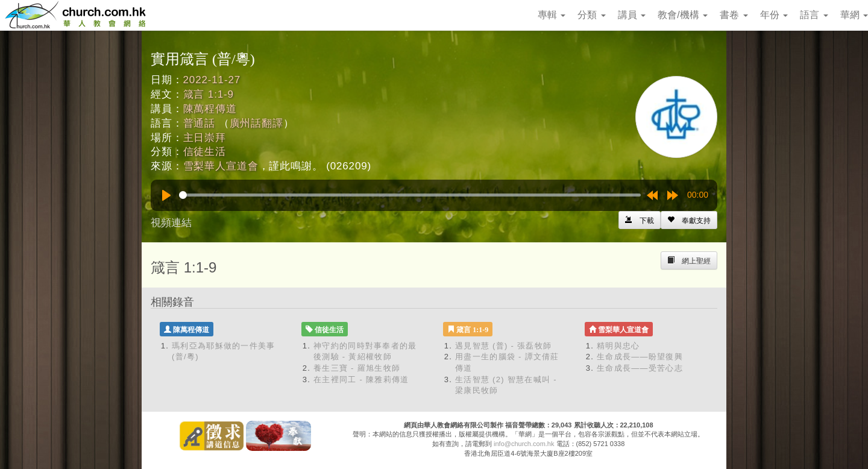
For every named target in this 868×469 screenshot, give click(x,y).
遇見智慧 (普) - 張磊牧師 (503, 346)
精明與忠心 (618, 346)
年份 (774, 15)
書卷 (734, 15)
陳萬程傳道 (210, 109)
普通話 (200, 123)
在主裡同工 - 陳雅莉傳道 (361, 379)
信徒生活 (205, 152)
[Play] (166, 195)
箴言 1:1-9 (209, 94)
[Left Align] (689, 220)
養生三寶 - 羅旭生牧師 (357, 368)
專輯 (552, 15)
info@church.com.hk (524, 444)
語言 (814, 15)
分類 (591, 15)
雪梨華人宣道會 (221, 166)
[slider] (410, 195)
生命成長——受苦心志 (640, 368)
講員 (632, 15)
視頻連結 (171, 223)
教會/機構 (683, 15)
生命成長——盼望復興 (640, 357)
